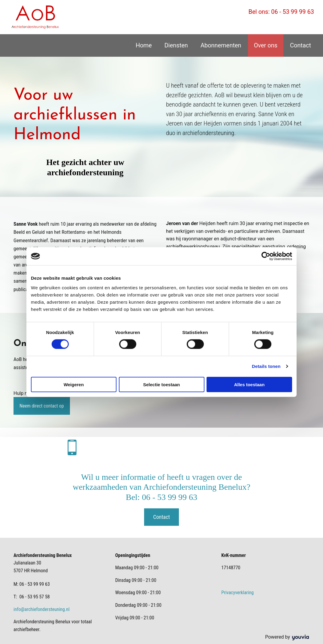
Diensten (176, 45)
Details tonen (266, 366)
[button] (42, 406)
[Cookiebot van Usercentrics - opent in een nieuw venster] (266, 256)
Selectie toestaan (162, 384)
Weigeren (74, 384)
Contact (300, 45)
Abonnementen (221, 45)
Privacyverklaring (237, 593)
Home (144, 45)
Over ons (266, 45)
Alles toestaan (249, 384)
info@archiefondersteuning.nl (42, 609)
